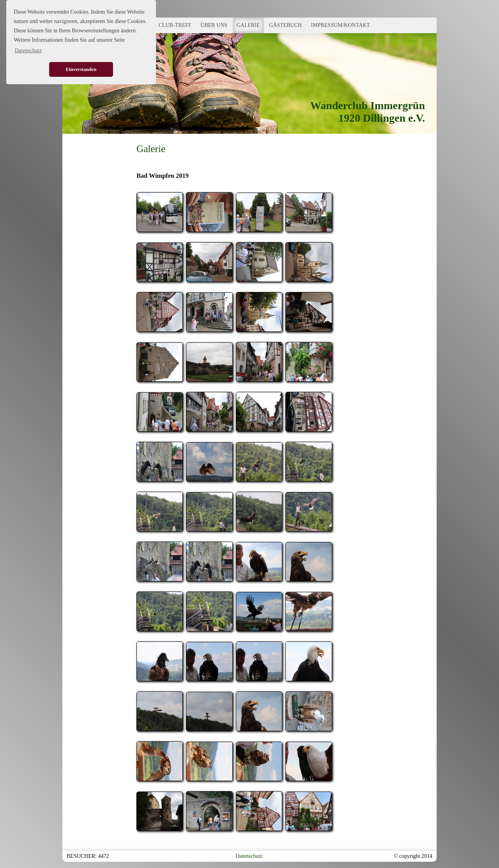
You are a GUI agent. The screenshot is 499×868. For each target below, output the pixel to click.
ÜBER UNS (214, 25)
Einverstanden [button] (81, 69)
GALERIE (248, 25)
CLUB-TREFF (175, 25)
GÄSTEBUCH (285, 25)
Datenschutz (249, 856)
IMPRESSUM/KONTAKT (341, 25)
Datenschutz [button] (28, 50)
